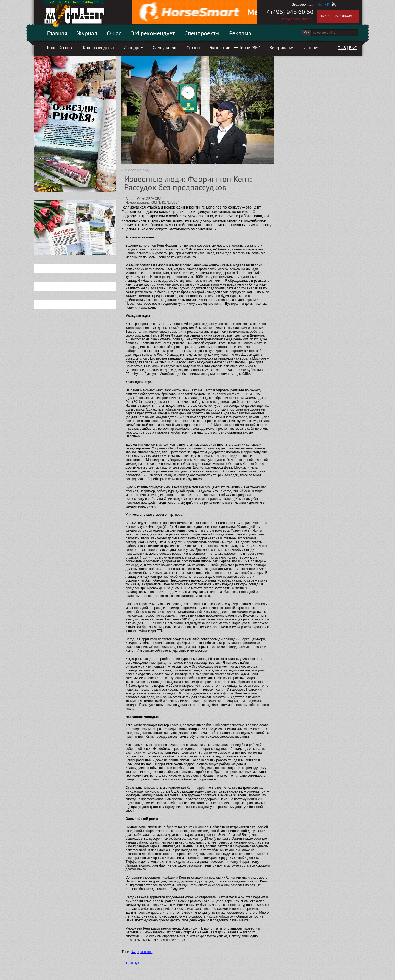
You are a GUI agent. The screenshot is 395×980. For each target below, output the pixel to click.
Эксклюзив (220, 47)
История (312, 47)
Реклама (240, 33)
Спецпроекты (202, 33)
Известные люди (138, 170)
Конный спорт (60, 47)
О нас (114, 33)
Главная (57, 33)
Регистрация (344, 16)
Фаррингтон (142, 952)
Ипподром (133, 47)
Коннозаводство (99, 47)
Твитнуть (134, 963)
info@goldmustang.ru (298, 19)
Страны (193, 47)
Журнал (87, 33)
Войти (325, 16)
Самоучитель (165, 47)
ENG (353, 48)
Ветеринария (282, 47)
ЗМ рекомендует (153, 33)
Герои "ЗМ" (250, 47)
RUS (342, 48)
